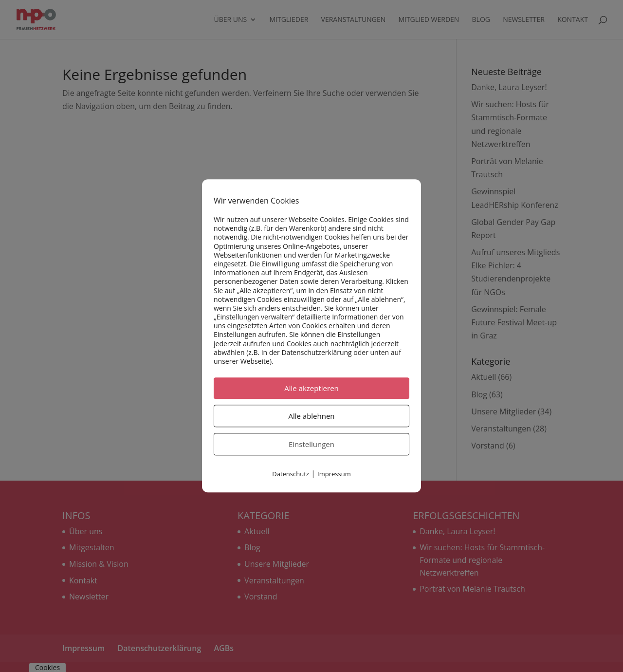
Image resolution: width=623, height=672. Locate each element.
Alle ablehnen (311, 416)
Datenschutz (291, 474)
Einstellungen (311, 445)
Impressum (334, 474)
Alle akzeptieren (311, 389)
